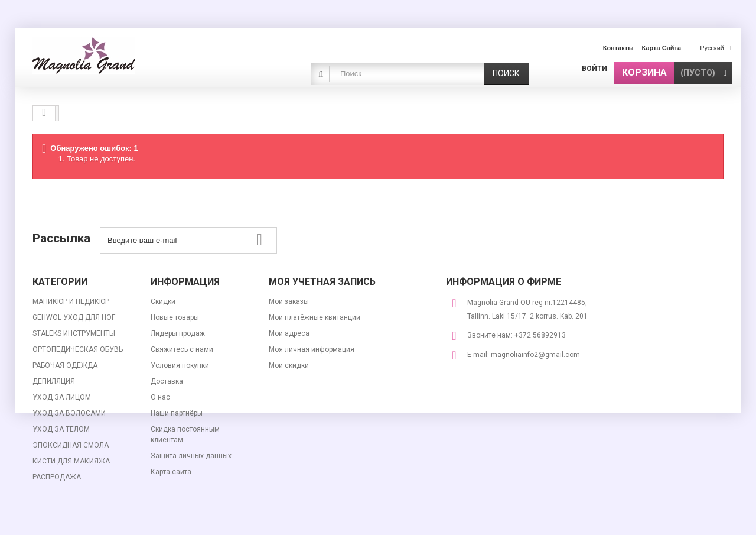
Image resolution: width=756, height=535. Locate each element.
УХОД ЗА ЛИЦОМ (62, 397)
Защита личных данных (191, 456)
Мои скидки (289, 365)
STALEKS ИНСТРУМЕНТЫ (74, 333)
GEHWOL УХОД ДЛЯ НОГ (74, 317)
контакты (618, 48)
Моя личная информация (312, 349)
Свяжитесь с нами (182, 349)
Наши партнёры (177, 413)
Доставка (167, 381)
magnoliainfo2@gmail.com (535, 355)
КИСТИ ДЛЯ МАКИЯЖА (71, 461)
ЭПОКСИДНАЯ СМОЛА (71, 445)
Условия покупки (180, 365)
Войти (594, 69)
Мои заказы (289, 301)
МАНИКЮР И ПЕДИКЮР (71, 301)
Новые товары (175, 317)
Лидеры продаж (178, 333)
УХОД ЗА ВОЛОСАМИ (69, 413)
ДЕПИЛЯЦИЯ (54, 381)
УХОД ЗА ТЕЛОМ (61, 429)
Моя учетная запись (322, 282)
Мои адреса (289, 333)
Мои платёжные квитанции (315, 317)
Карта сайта (171, 472)
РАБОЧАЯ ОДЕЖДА (65, 365)
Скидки (163, 301)
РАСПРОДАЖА (57, 477)
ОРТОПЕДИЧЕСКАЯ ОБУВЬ (78, 349)
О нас (160, 397)
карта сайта (662, 48)
